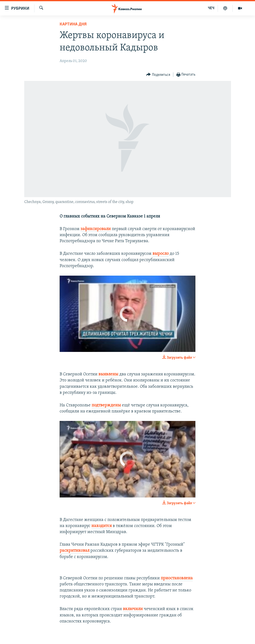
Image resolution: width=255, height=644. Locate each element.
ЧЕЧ (211, 8)
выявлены (108, 374)
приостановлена (177, 578)
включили (133, 609)
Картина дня (73, 24)
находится (102, 526)
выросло (161, 254)
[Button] (158, 75)
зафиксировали (96, 229)
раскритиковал (75, 551)
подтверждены (106, 405)
